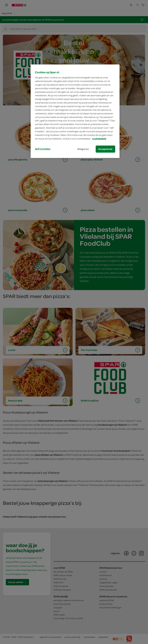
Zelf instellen (43, 149)
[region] (75, 111)
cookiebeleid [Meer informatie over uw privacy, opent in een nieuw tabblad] (99, 139)
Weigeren (83, 149)
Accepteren (105, 149)
